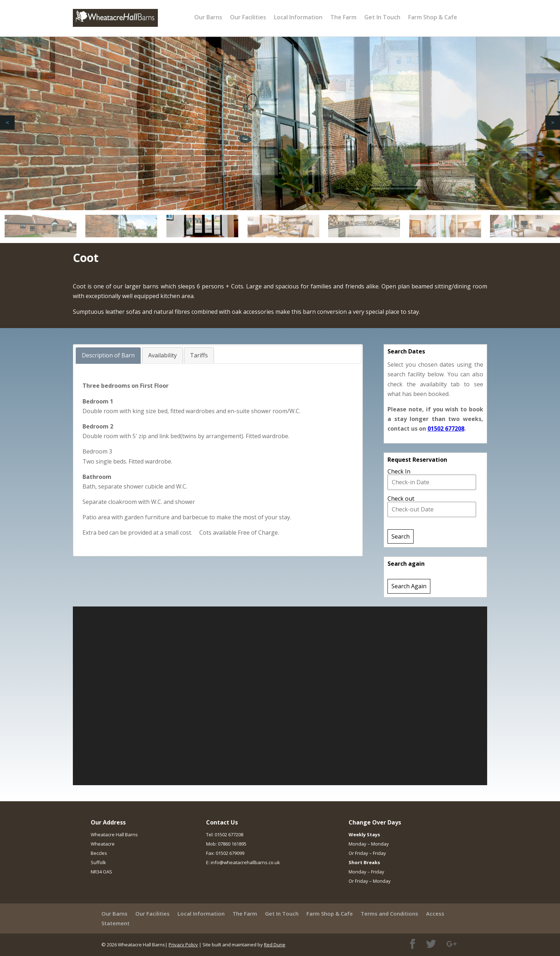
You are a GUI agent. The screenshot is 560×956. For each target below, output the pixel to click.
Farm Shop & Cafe (433, 17)
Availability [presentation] (162, 355)
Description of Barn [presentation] (108, 355)
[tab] (108, 356)
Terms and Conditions (389, 913)
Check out (401, 499)
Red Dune (275, 945)
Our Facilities (248, 17)
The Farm (343, 17)
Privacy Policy (183, 945)
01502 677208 (446, 429)
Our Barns (208, 17)
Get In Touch (382, 17)
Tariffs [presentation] (199, 355)
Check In (399, 471)
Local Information (298, 17)
